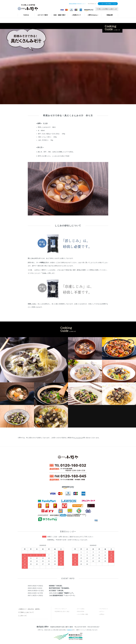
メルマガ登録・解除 (83, 614)
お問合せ (102, 614)
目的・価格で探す (60, 15)
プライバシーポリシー (61, 609)
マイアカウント (104, 609)
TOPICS (26, 15)
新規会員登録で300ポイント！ (77, 4)
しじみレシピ (22, 616)
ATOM (82, 611)
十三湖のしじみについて (26, 612)
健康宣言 (70, 630)
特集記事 (110, 15)
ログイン (102, 611)
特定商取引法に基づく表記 (62, 611)
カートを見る (81, 609)
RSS (78, 611)
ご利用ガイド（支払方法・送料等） (29, 609)
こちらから (78, 438)
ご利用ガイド (76, 15)
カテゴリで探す (43, 15)
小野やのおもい (93, 15)
